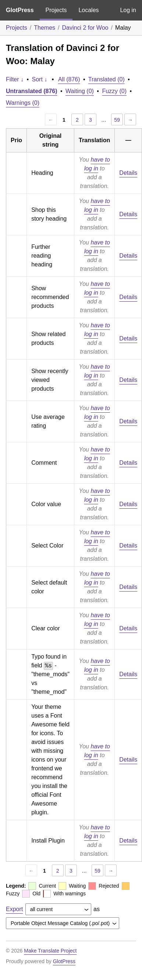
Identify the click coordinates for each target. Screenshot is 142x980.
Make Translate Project (50, 951)
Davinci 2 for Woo (85, 28)
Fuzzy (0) (114, 91)
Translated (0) (106, 79)
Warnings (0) (23, 103)
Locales (88, 10)
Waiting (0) (80, 91)
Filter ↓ (15, 79)
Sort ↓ (40, 79)
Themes (45, 28)
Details (128, 173)
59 (117, 120)
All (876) (69, 79)
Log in (128, 10)
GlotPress (20, 10)
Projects (56, 10)
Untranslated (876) (32, 91)
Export (14, 909)
